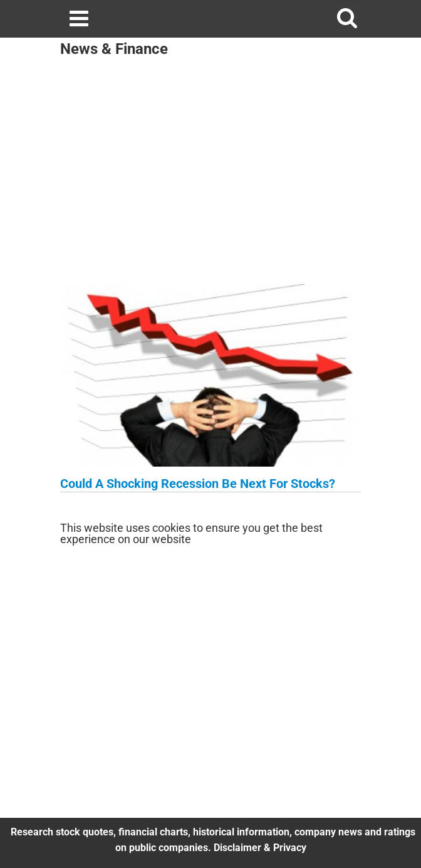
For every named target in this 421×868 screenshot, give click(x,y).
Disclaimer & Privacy (260, 848)
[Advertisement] (210, 174)
